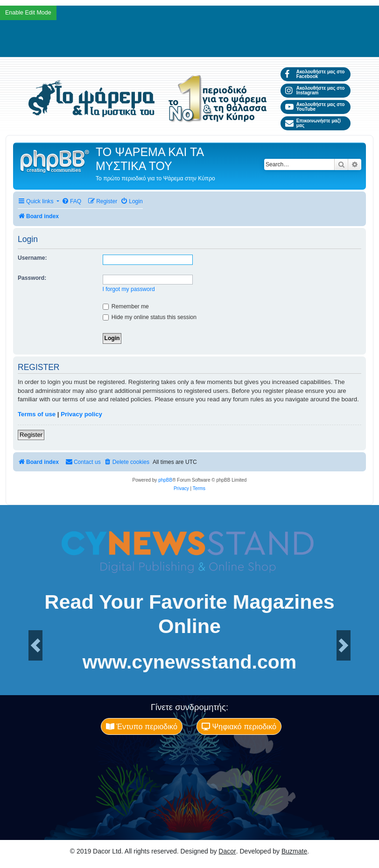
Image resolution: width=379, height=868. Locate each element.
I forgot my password (129, 289)
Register (31, 435)
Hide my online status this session (150, 317)
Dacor (227, 851)
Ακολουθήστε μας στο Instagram (315, 90)
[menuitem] (71, 202)
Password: (32, 278)
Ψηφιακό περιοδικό (239, 726)
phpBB (165, 480)
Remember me (126, 306)
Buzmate (294, 851)
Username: (32, 258)
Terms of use (37, 414)
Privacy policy (81, 414)
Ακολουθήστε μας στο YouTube (315, 107)
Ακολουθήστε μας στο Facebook (315, 74)
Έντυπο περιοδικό (142, 726)
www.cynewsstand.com (189, 662)
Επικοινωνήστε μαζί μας (313, 123)
